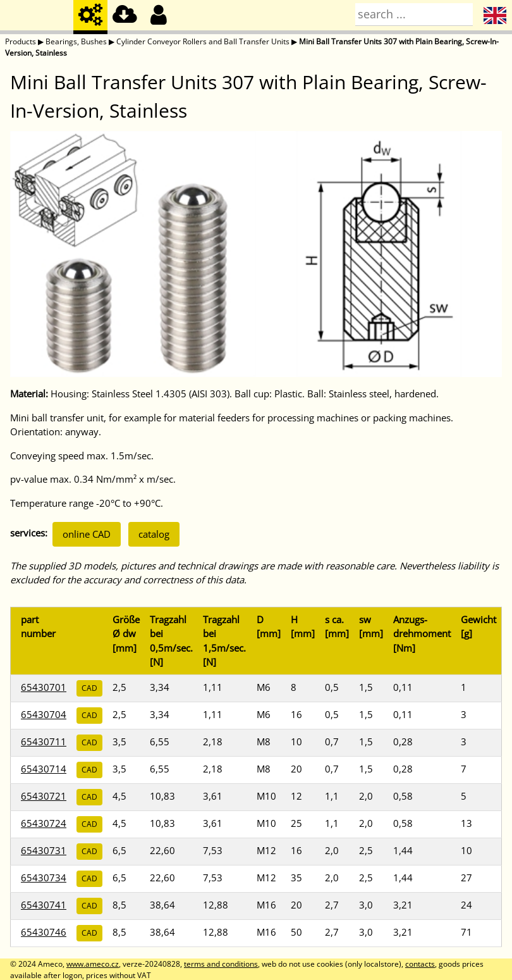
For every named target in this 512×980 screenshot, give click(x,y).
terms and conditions (221, 964)
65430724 (44, 823)
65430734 (44, 878)
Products (21, 41)
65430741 (44, 905)
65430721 (44, 796)
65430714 (44, 769)
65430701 (44, 687)
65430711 (44, 741)
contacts (420, 964)
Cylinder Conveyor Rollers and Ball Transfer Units (203, 41)
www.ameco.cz (93, 964)
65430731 (44, 850)
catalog (154, 534)
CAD (89, 688)
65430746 (44, 932)
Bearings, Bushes (76, 41)
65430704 (44, 714)
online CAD (87, 534)
